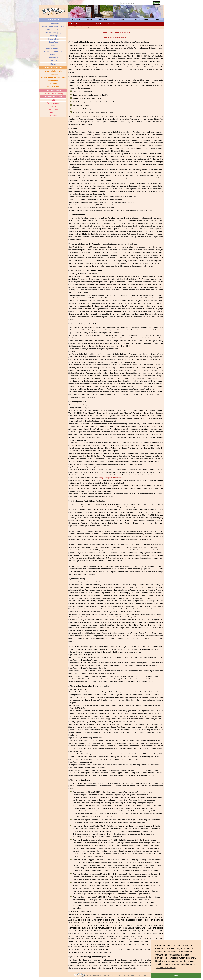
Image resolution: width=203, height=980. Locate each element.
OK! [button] (176, 975)
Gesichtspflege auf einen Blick (53, 77)
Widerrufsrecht (53, 103)
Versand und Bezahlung (53, 94)
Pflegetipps (53, 74)
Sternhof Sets (53, 23)
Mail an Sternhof (141, 19)
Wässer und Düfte (53, 48)
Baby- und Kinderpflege (53, 51)
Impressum (53, 109)
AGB (53, 100)
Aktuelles (76, 19)
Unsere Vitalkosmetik (53, 71)
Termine (53, 83)
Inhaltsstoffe (53, 80)
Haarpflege (53, 36)
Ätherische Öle (53, 58)
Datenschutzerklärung (53, 97)
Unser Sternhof (104, 19)
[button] (166, 968)
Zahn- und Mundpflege (53, 33)
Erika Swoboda (123, 19)
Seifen (53, 45)
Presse (53, 106)
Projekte (89, 19)
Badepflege (53, 42)
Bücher (53, 64)
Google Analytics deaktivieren (111, 478)
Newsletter (53, 112)
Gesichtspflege (53, 29)
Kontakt (53, 116)
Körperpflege (53, 39)
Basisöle (53, 61)
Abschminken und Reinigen (53, 26)
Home (70, 27)
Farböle (53, 55)
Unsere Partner (53, 87)
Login (157, 19)
